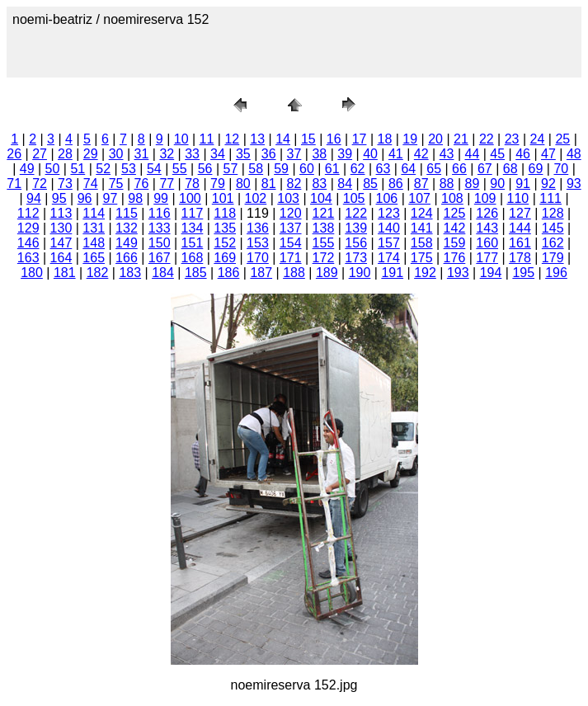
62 (358, 169)
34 (218, 154)
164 (61, 258)
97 (111, 198)
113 (61, 213)
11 (207, 139)
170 (258, 258)
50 (53, 169)
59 (281, 169)
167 (160, 258)
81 (269, 184)
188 (294, 273)
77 (167, 184)
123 (389, 213)
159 (455, 243)
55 (180, 169)
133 (160, 228)
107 (419, 198)
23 (512, 139)
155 (324, 243)
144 (520, 228)
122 (356, 213)
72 (40, 184)
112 (28, 213)
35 (243, 154)
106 (387, 198)
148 (94, 243)
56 (205, 169)
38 (319, 154)
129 (28, 228)
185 (196, 273)
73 (65, 184)
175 (422, 258)
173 (356, 258)
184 (163, 273)
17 (360, 139)
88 (447, 184)
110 (518, 198)
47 (548, 154)
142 (455, 228)
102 (256, 198)
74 (91, 184)
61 (332, 169)
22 (487, 139)
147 (61, 243)
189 (327, 273)
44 (473, 154)
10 (181, 139)
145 (553, 228)
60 (307, 169)
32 (167, 154)
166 (127, 258)
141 (422, 228)
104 (321, 198)
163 (28, 258)
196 (556, 273)
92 (548, 184)
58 (256, 169)
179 (553, 258)
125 (455, 213)
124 (422, 213)
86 (396, 184)
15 (308, 139)
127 (520, 213)
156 (356, 243)
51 (78, 169)
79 (218, 184)
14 (283, 139)
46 (523, 154)
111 (550, 198)
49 (27, 169)
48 (574, 154)
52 (103, 169)
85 (370, 184)
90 (497, 184)
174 (389, 258)
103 (288, 198)
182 (98, 273)
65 (434, 169)
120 (291, 213)
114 (94, 213)
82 (294, 184)
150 (160, 243)
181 (65, 273)
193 (458, 273)
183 (130, 273)
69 (536, 169)
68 (510, 169)
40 (370, 154)
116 (160, 213)
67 (485, 169)
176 (455, 258)
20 (435, 139)
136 (258, 228)
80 (243, 184)
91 (523, 184)
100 (190, 198)
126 (487, 213)
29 (91, 154)
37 (294, 154)
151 (193, 243)
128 (553, 213)
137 (291, 228)
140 (389, 228)
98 (135, 198)
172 (324, 258)
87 (421, 184)
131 (94, 228)
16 (334, 139)
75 (116, 184)
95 (59, 198)
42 (421, 154)
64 (408, 169)
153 (258, 243)
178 (520, 258)
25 (562, 139)
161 (520, 243)
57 (230, 169)
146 (28, 243)
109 (485, 198)
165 (94, 258)
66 (459, 169)
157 (389, 243)
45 (497, 154)
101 (223, 198)
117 (193, 213)
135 (225, 228)
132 (127, 228)
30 (116, 154)
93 (574, 184)
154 (291, 243)
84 (345, 184)
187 (261, 273)
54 (154, 169)
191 (392, 273)
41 (396, 154)
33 (192, 154)
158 (422, 243)
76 (142, 184)
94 (34, 198)
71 (14, 184)
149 (127, 243)
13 (257, 139)
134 (193, 228)
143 (487, 228)
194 (491, 273)
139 (356, 228)
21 (461, 139)
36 (269, 154)
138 (324, 228)
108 (452, 198)
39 (345, 154)
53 (129, 169)
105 (354, 198)
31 (142, 154)
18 (385, 139)
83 (319, 184)
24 (538, 139)
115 (127, 213)
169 (225, 258)
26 (14, 154)
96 (85, 198)
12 (232, 139)
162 (553, 243)
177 (487, 258)
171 (291, 258)
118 (225, 213)
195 (523, 273)
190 (360, 273)
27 (40, 154)
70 (561, 169)
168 (193, 258)
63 (383, 169)
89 (473, 184)
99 (161, 198)
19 (410, 139)
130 (61, 228)
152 (225, 243)
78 (192, 184)
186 (229, 273)
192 (425, 273)
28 (65, 154)
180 (32, 273)
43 (447, 154)
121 (324, 213)
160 (487, 243)
